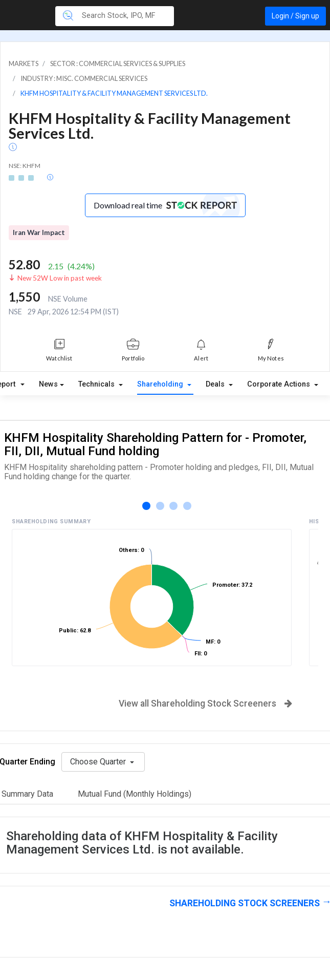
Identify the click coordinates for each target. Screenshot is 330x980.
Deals (216, 384)
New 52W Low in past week (60, 278)
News (48, 384)
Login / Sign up (295, 16)
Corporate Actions (280, 384)
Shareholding (161, 384)
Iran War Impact (39, 232)
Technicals (97, 384)
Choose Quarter (99, 762)
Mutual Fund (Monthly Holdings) (135, 794)
